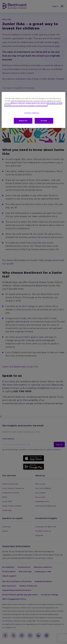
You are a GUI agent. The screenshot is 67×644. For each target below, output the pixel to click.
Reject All (23, 121)
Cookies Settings (32, 113)
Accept (44, 121)
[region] (33, 110)
